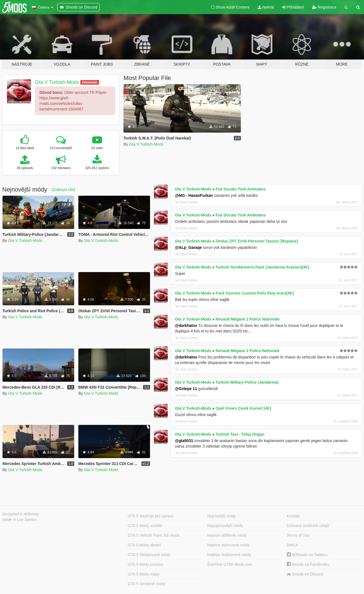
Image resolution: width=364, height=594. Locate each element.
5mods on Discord (305, 574)
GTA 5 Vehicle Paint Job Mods (154, 535)
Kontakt (293, 516)
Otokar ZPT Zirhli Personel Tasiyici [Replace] (257, 241)
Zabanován (90, 82)
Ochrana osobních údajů (308, 526)
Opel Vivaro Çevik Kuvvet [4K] (243, 408)
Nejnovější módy (222, 516)
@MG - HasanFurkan (194, 195)
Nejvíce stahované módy (229, 545)
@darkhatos (186, 326)
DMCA (292, 545)
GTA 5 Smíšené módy (146, 584)
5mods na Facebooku (308, 564)
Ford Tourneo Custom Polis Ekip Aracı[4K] (255, 293)
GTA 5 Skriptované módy (149, 555)
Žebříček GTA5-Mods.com (230, 564)
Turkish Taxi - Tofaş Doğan (240, 434)
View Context (186, 202)
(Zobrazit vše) (64, 190)
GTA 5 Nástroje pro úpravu (150, 516)
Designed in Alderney (21, 514)
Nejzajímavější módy (225, 526)
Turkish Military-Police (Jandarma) (247, 382)
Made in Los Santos (19, 520)
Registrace (324, 7)
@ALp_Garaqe (188, 247)
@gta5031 (184, 441)
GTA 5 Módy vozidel (145, 526)
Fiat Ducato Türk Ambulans (241, 189)
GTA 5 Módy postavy (145, 564)
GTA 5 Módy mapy (144, 574)
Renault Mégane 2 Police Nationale (248, 319)
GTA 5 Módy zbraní (144, 545)
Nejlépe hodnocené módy (229, 555)
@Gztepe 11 (186, 389)
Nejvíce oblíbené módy (227, 535)
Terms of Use (298, 535)
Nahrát (266, 7)
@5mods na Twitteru (307, 555)
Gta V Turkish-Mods (57, 82)
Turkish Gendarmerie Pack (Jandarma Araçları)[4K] (262, 267)
